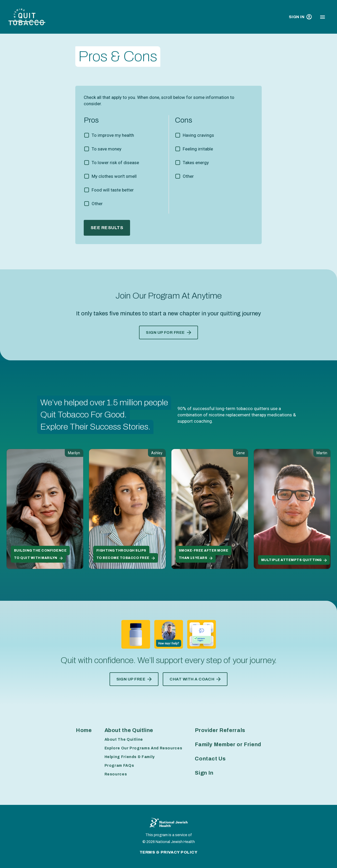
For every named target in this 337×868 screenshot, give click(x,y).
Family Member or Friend (228, 744)
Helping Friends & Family (130, 757)
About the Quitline (129, 730)
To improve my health (113, 135)
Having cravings (198, 135)
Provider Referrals (220, 730)
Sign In (300, 17)
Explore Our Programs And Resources (143, 748)
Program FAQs (119, 766)
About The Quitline (124, 740)
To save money (106, 149)
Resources (116, 774)
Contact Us (210, 759)
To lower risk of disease (115, 163)
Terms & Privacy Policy (169, 852)
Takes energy (196, 163)
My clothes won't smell (114, 176)
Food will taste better (113, 190)
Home (84, 730)
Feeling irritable (198, 149)
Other (97, 204)
